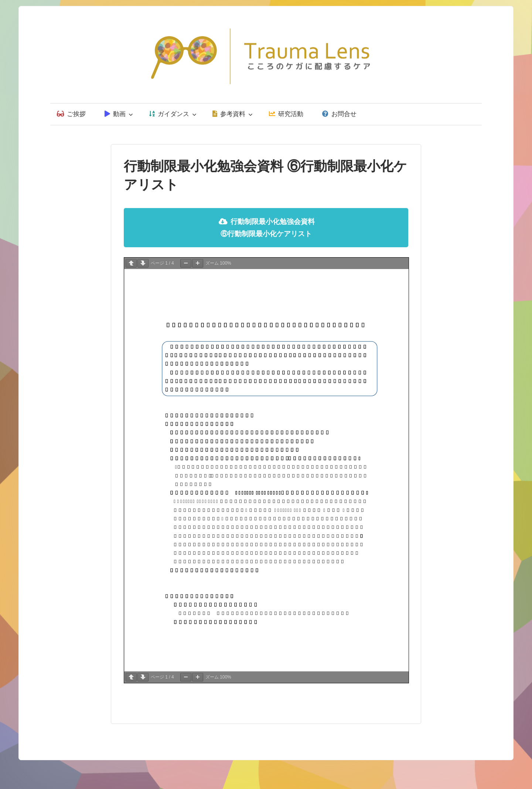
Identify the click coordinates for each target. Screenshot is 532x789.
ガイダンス (173, 114)
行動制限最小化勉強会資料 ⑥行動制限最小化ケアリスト (267, 227)
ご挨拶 (71, 114)
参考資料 (233, 114)
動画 (119, 114)
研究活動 (286, 114)
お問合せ (339, 114)
